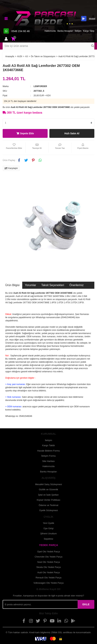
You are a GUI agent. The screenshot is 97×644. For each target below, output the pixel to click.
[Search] (48, 46)
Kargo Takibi (48, 445)
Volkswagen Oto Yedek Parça (49, 583)
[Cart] (13, 39)
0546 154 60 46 (17, 31)
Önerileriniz (76, 285)
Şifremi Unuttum (48, 534)
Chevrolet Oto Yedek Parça (49, 557)
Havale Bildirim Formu (48, 451)
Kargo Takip (89, 31)
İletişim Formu (48, 456)
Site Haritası (49, 461)
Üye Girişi (48, 528)
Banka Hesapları (65, 31)
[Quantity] (48, 123)
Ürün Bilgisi (12, 285)
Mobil (88, 19)
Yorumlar (30, 285)
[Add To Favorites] (14, 148)
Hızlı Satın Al (72, 133)
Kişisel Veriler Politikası (48, 500)
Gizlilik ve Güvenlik (48, 489)
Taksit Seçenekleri (53, 285)
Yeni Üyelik (48, 523)
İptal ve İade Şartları (48, 495)
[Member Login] (6, 39)
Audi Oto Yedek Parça (48, 572)
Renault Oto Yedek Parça (48, 578)
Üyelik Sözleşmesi (48, 510)
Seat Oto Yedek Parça (48, 562)
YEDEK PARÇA (48, 545)
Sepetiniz (48, 539)
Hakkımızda (50, 31)
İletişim (78, 31)
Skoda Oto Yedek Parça (48, 567)
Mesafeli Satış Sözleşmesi (48, 484)
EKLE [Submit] (86, 604)
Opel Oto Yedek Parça (49, 552)
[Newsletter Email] (40, 604)
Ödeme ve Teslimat (48, 505)
